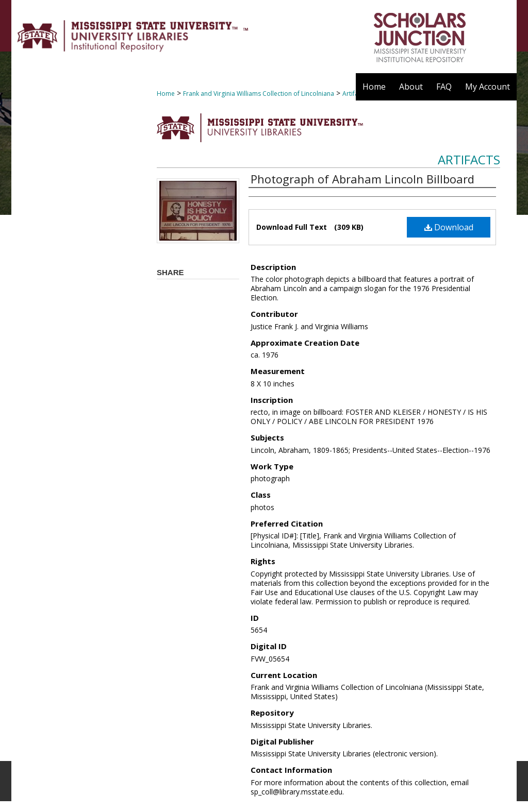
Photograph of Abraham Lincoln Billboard (362, 179)
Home (166, 94)
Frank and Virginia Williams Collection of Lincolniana (259, 94)
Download (449, 227)
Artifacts (469, 159)
